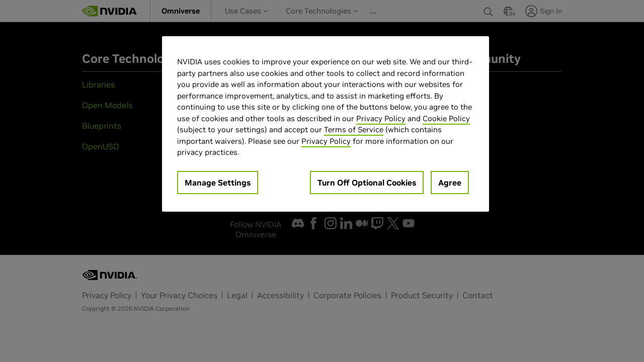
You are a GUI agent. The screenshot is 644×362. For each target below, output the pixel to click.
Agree (450, 183)
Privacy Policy (381, 118)
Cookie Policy (446, 118)
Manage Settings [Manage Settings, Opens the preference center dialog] (218, 183)
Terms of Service (354, 129)
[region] (326, 124)
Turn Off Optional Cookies (367, 183)
